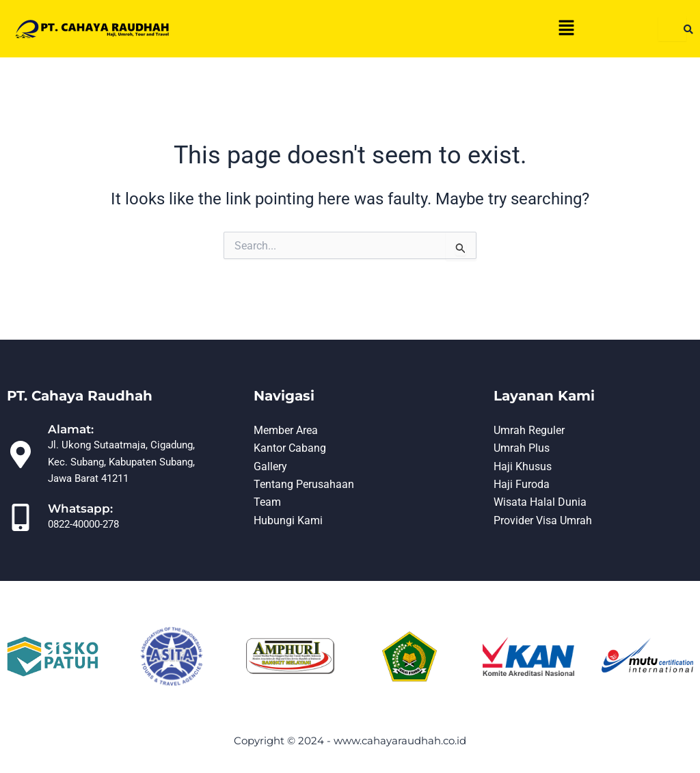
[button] (566, 29)
